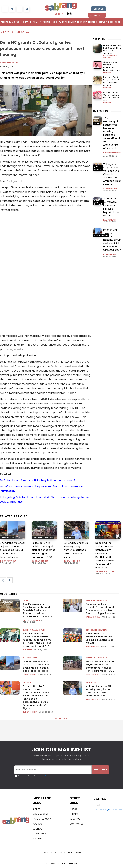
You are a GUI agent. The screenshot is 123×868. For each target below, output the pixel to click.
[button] (118, 3)
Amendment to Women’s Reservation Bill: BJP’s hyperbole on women (111, 207)
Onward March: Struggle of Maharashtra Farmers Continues (112, 66)
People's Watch (105, 572)
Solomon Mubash (112, 153)
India (97, 123)
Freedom (107, 73)
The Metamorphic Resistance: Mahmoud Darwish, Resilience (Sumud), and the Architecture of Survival (112, 133)
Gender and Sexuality (99, 202)
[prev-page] (3, 580)
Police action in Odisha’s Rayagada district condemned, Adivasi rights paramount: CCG (44, 550)
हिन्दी (69, 14)
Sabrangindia (9, 63)
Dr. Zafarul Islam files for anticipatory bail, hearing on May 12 (37, 480)
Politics (27, 683)
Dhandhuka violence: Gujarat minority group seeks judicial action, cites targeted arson (112, 240)
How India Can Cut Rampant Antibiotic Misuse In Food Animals (112, 81)
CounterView (110, 254)
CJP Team (27, 650)
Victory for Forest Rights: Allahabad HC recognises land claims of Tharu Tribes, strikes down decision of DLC (37, 640)
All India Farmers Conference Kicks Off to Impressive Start (111, 96)
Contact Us (97, 15)
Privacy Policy (44, 776)
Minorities (7, 32)
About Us (98, 9)
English (59, 14)
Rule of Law (22, 32)
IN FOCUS (100, 111)
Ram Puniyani (110, 220)
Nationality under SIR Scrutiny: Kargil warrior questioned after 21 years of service (76, 550)
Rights (100, 538)
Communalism (101, 235)
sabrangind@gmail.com (108, 809)
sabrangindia (110, 189)
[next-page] (10, 580)
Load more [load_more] (60, 718)
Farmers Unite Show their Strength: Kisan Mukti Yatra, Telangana (112, 49)
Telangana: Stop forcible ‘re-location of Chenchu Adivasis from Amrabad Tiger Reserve (112, 174)
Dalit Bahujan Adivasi (110, 57)
